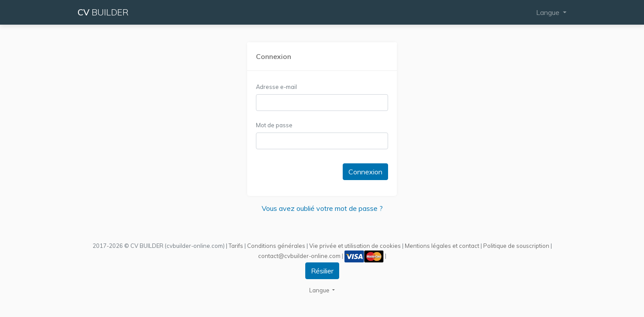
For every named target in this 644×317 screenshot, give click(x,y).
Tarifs (236, 246)
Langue (549, 12)
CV (103, 12)
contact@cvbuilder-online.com (299, 255)
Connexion (365, 172)
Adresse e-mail (276, 87)
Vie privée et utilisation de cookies (355, 246)
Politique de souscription (516, 246)
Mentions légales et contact (442, 246)
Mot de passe (274, 125)
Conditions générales (276, 246)
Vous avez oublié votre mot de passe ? (322, 208)
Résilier (322, 271)
